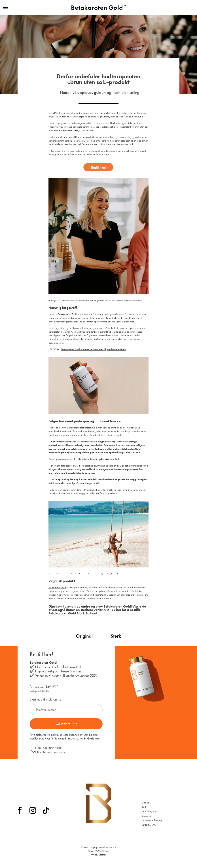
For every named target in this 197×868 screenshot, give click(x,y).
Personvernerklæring (152, 820)
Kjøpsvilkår (147, 816)
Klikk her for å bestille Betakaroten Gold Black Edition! (95, 612)
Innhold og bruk (149, 811)
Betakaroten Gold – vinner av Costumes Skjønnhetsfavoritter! (93, 349)
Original (84, 636)
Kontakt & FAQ (149, 825)
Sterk (116, 636)
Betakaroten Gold (57, 587)
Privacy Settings (98, 855)
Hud (112, 123)
